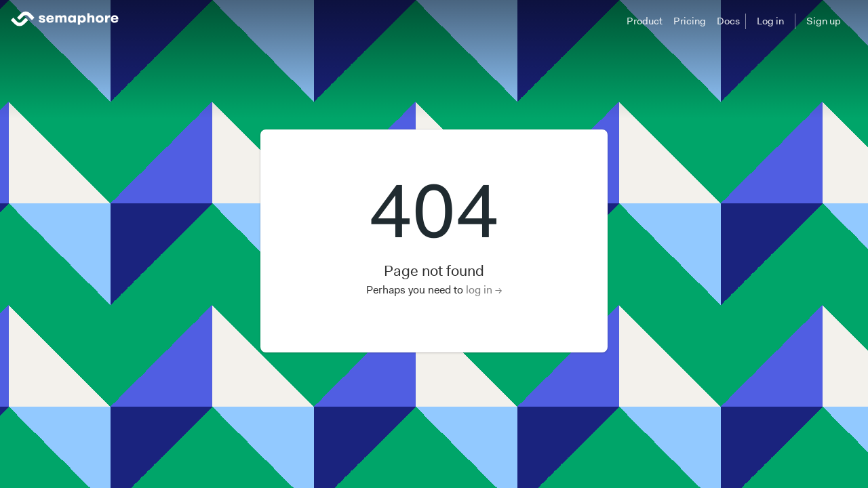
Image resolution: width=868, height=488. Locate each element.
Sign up (824, 21)
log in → (484, 290)
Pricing (690, 21)
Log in (770, 21)
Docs (728, 21)
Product (645, 21)
